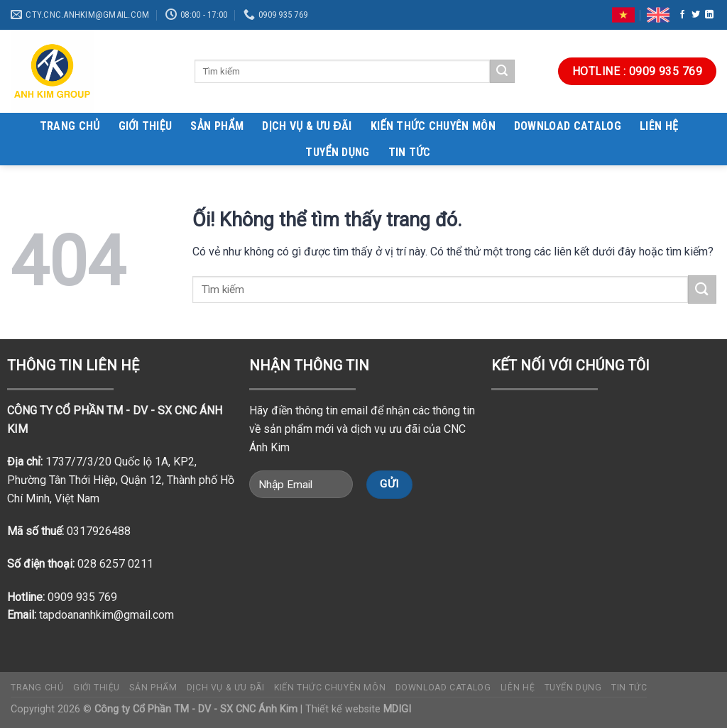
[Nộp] (502, 72)
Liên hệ (659, 126)
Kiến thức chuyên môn (433, 126)
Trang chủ (70, 126)
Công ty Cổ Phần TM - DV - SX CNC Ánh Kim (196, 709)
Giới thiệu (146, 126)
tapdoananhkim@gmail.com (106, 615)
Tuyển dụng (337, 152)
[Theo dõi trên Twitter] (696, 15)
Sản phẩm (217, 126)
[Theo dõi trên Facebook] (682, 15)
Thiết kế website (358, 709)
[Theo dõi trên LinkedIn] (709, 15)
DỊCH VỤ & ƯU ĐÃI (307, 126)
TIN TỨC (410, 152)
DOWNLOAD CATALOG (568, 126)
